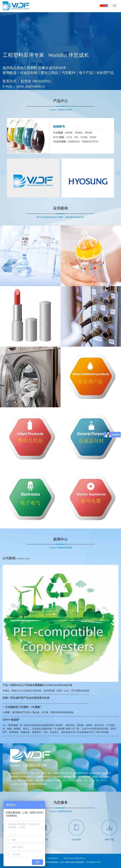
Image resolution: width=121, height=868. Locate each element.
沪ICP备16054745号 (93, 862)
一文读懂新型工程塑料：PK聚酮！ (23, 707)
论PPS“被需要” (11, 720)
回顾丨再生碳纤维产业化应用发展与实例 (26, 698)
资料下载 (109, 840)
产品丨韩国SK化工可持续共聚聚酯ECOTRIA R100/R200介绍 (37, 685)
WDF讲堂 (76, 840)
